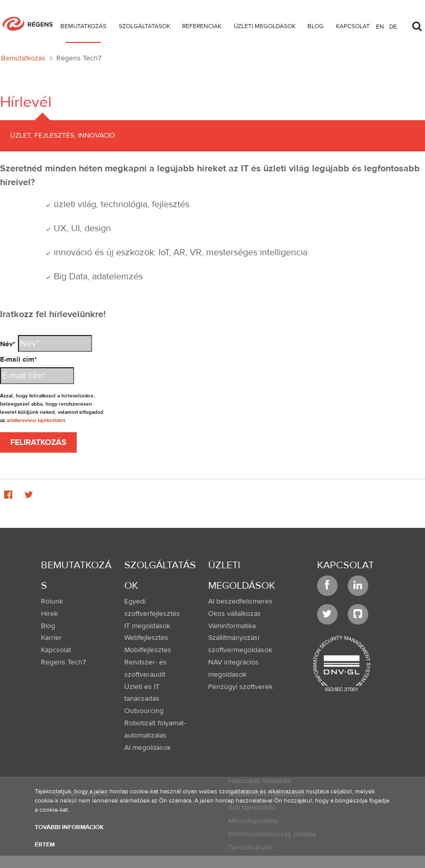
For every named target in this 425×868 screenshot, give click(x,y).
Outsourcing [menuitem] (144, 711)
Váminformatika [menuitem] (232, 626)
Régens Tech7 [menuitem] (63, 662)
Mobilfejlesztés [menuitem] (148, 650)
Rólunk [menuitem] (52, 602)
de (393, 26)
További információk (69, 827)
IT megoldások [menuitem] (147, 626)
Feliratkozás (38, 442)
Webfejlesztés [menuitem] (146, 638)
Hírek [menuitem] (49, 614)
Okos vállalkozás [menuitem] (234, 614)
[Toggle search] (417, 24)
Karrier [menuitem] (51, 638)
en (380, 26)
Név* (8, 344)
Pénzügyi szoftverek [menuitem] (240, 687)
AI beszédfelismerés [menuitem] (240, 602)
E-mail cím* (18, 360)
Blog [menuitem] (48, 626)
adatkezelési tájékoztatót (36, 420)
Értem (45, 844)
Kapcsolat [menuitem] (56, 650)
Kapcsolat (345, 565)
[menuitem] (83, 28)
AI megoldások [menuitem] (148, 748)
